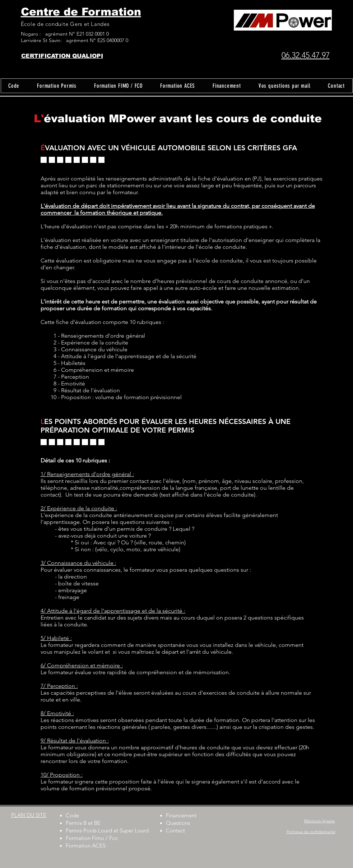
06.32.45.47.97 (306, 55)
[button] (57, 86)
